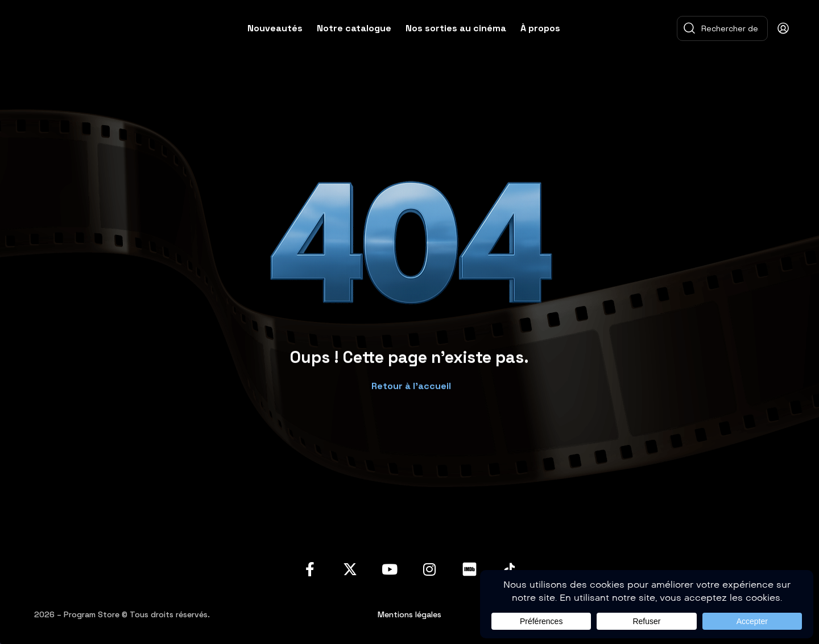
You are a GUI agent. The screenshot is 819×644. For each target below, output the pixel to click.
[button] (410, 380)
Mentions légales (409, 614)
